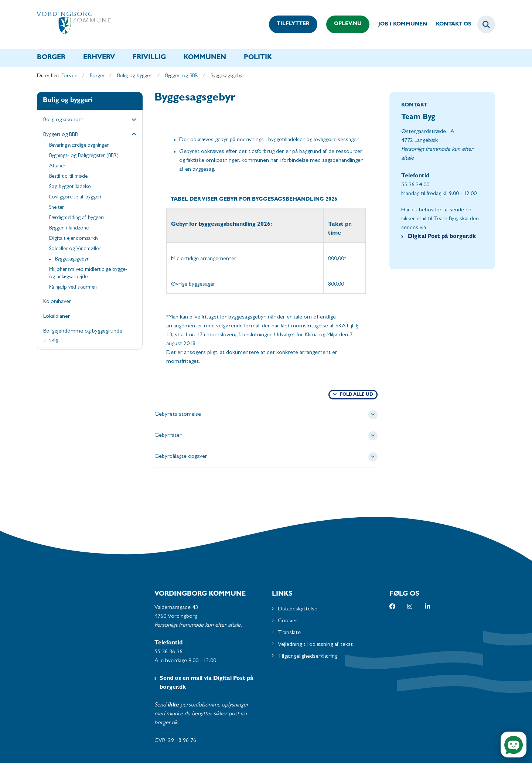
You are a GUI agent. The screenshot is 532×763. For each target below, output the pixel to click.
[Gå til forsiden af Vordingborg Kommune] (74, 25)
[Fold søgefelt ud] (486, 24)
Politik (258, 58)
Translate (289, 633)
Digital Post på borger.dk (441, 237)
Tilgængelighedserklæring (308, 657)
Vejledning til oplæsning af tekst (315, 645)
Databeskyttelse (298, 609)
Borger (51, 58)
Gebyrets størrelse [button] (178, 415)
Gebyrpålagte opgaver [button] (181, 457)
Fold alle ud (357, 395)
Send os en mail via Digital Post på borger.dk (207, 683)
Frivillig (149, 58)
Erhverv (99, 58)
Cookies (288, 621)
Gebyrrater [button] (168, 436)
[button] (132, 120)
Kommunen (205, 58)
